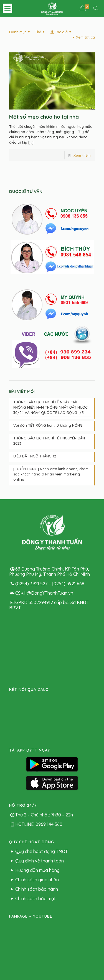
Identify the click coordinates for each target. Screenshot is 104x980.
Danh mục (20, 32)
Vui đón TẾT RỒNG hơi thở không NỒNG (48, 425)
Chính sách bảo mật (32, 796)
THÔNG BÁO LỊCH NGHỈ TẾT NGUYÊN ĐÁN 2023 (49, 441)
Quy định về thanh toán (36, 758)
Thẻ (40, 32)
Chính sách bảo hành (34, 786)
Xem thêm (82, 155)
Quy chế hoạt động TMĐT (38, 749)
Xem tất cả (83, 37)
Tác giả (61, 32)
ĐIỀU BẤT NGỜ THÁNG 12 (35, 456)
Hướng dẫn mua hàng (34, 767)
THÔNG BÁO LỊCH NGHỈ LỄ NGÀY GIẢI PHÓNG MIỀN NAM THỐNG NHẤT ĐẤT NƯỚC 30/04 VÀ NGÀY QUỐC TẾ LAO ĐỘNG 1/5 (50, 407)
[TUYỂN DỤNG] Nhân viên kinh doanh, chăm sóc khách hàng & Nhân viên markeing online (51, 474)
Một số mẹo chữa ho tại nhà (44, 117)
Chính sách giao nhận (34, 777)
